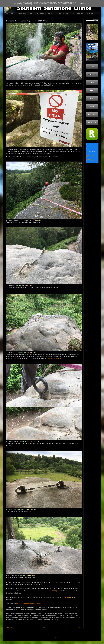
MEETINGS (43, 14)
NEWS (7, 14)
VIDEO (72, 14)
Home (44, 628)
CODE (36, 14)
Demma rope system (55, 359)
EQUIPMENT (90, 14)
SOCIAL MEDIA (80, 14)
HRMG (50, 14)
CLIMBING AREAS (21, 14)
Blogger (58, 637)
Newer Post (9, 628)
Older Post (79, 628)
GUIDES (30, 14)
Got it (89, 4)
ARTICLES (66, 14)
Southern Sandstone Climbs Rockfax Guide (28, 603)
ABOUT (13, 14)
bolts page (56, 591)
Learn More (83, 4)
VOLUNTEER (57, 14)
